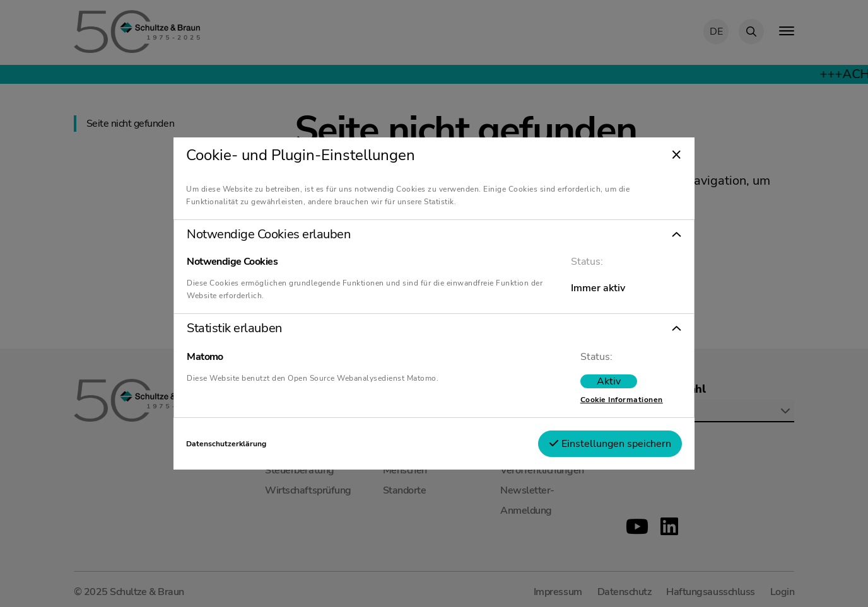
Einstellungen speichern (610, 444)
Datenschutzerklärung (226, 444)
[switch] (609, 381)
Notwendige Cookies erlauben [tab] (268, 234)
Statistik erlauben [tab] (234, 328)
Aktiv (609, 381)
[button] (434, 234)
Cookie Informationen (622, 400)
